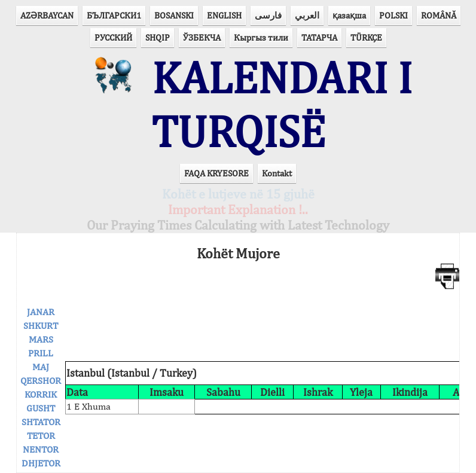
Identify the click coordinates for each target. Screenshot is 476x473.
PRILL (41, 353)
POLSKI (393, 15)
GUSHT (41, 408)
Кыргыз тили (261, 37)
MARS (41, 339)
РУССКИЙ (113, 37)
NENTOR (41, 449)
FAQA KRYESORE (216, 173)
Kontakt (277, 173)
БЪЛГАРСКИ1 (114, 15)
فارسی (268, 15)
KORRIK (41, 394)
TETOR (41, 436)
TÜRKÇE (366, 37)
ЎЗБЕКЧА (202, 37)
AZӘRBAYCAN (47, 15)
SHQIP (158, 37)
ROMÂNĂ (439, 15)
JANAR (41, 312)
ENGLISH (224, 15)
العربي (307, 15)
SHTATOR (41, 422)
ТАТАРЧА (319, 37)
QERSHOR (41, 381)
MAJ (41, 367)
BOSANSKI (174, 15)
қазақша (349, 15)
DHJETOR (41, 463)
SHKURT (41, 326)
